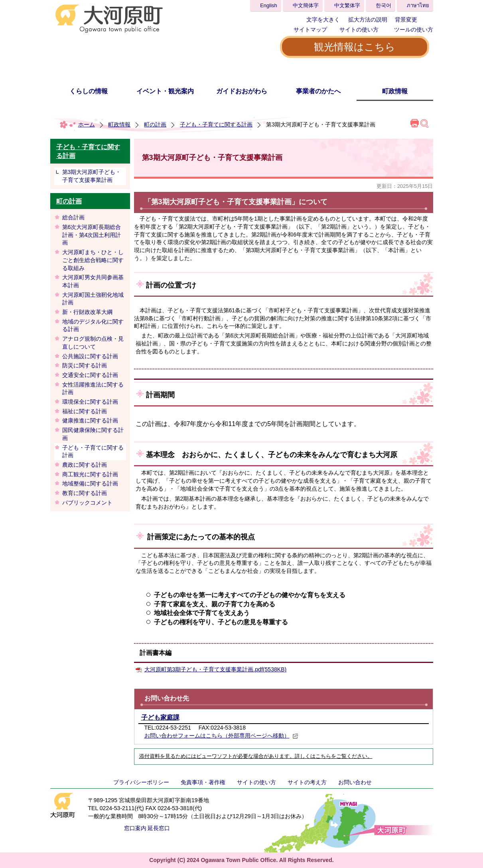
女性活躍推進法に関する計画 (93, 389)
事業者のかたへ (318, 91)
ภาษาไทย (418, 5)
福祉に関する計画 (85, 411)
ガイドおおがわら (242, 91)
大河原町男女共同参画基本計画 (93, 281)
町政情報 (395, 91)
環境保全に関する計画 (90, 402)
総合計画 (73, 217)
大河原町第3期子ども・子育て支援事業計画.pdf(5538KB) (216, 669)
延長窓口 (159, 828)
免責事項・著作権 (203, 782)
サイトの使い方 (359, 30)
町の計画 (155, 124)
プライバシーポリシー (141, 782)
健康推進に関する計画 (90, 420)
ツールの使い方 (414, 30)
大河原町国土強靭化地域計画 (93, 299)
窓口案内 (135, 828)
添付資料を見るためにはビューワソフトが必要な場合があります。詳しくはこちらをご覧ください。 (256, 756)
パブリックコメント (87, 503)
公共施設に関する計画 (90, 356)
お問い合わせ (355, 782)
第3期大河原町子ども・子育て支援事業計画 (92, 176)
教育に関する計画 (85, 493)
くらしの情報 (89, 91)
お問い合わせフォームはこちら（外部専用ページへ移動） (221, 736)
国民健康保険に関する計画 (93, 434)
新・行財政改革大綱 (87, 312)
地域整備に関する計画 (90, 483)
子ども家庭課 (160, 717)
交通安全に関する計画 (90, 375)
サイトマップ (310, 30)
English (269, 5)
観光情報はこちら (355, 47)
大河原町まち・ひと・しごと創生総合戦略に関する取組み (93, 260)
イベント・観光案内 (165, 91)
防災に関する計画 (85, 365)
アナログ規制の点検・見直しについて (93, 343)
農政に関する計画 (85, 465)
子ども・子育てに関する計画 (216, 124)
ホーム (87, 124)
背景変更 (406, 20)
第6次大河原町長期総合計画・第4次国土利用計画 (92, 235)
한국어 (383, 5)
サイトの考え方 (307, 782)
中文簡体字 (306, 5)
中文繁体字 (347, 5)
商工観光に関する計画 (90, 474)
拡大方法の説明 (368, 20)
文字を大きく (323, 20)
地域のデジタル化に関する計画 (93, 325)
